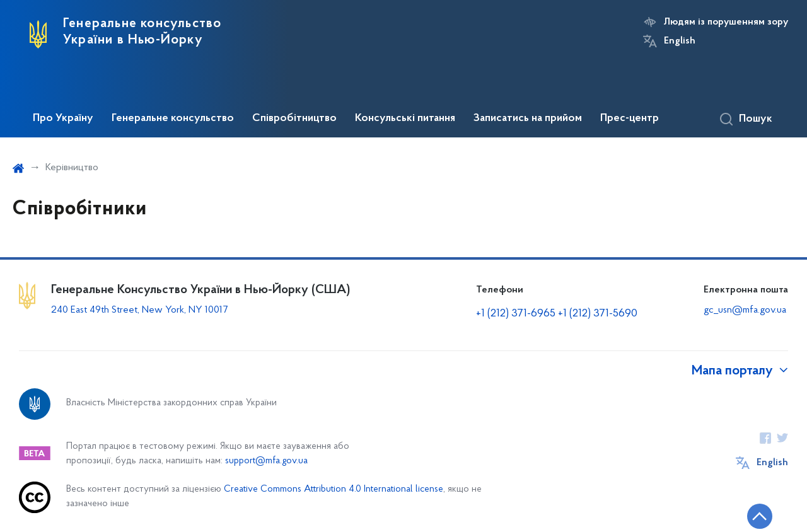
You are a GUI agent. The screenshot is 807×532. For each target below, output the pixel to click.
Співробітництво (294, 119)
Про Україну (63, 119)
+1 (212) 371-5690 (598, 314)
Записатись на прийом (528, 119)
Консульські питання (405, 119)
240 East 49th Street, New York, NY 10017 (139, 310)
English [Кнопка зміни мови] (680, 41)
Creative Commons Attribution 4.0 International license (334, 489)
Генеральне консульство (173, 119)
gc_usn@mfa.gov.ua (745, 310)
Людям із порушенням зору (726, 22)
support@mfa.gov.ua (266, 461)
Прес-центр (630, 119)
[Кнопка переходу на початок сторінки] (760, 516)
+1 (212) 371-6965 (516, 314)
